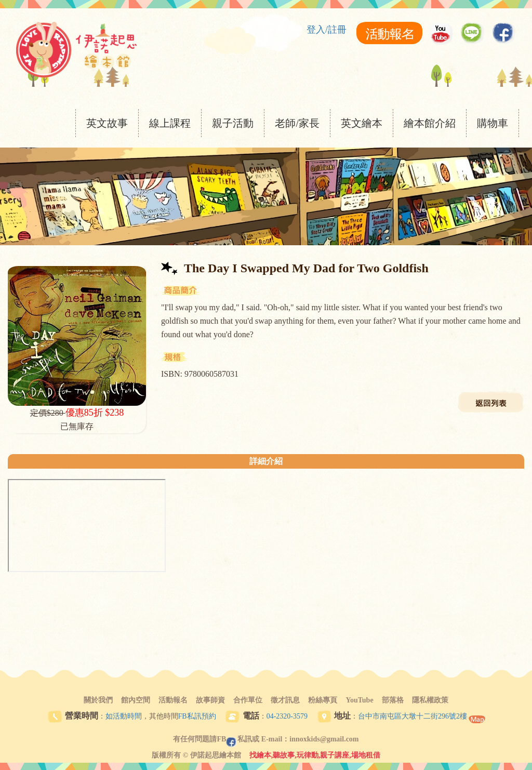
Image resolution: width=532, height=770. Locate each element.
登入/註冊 (327, 30)
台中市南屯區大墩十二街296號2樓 (413, 716)
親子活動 (233, 123)
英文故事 (107, 123)
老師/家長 (297, 123)
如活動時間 (124, 716)
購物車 (493, 123)
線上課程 (170, 123)
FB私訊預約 (197, 716)
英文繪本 (362, 123)
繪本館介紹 (430, 123)
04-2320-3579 (287, 716)
